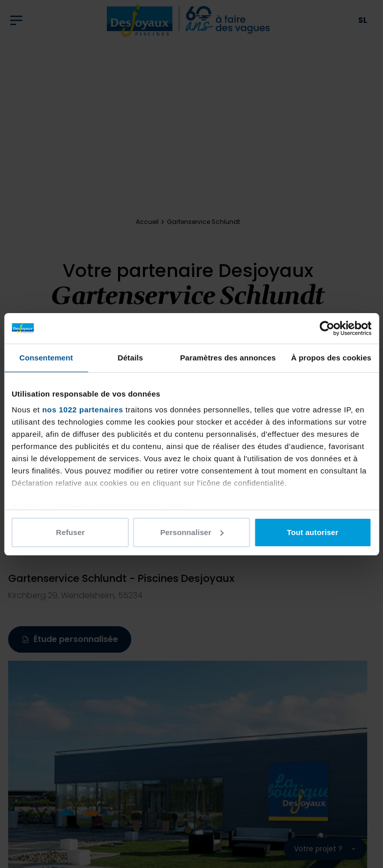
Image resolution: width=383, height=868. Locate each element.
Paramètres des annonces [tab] (228, 358)
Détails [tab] (130, 358)
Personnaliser (192, 532)
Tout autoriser (313, 532)
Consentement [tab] (46, 358)
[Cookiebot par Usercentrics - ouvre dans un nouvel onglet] (327, 328)
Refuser (70, 532)
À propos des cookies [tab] (331, 358)
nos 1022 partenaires (83, 410)
